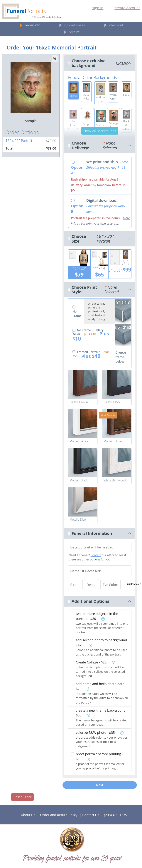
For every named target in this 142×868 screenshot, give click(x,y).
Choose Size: (100, 239)
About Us (28, 815)
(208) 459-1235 (116, 815)
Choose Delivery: (100, 145)
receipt (71, 32)
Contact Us (91, 815)
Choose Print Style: (100, 290)
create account (127, 8)
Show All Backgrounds (100, 131)
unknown (134, 584)
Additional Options (90, 601)
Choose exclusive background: (100, 63)
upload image (72, 25)
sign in (98, 8)
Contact (96, 555)
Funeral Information (92, 533)
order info (29, 25)
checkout (113, 25)
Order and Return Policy (59, 815)
